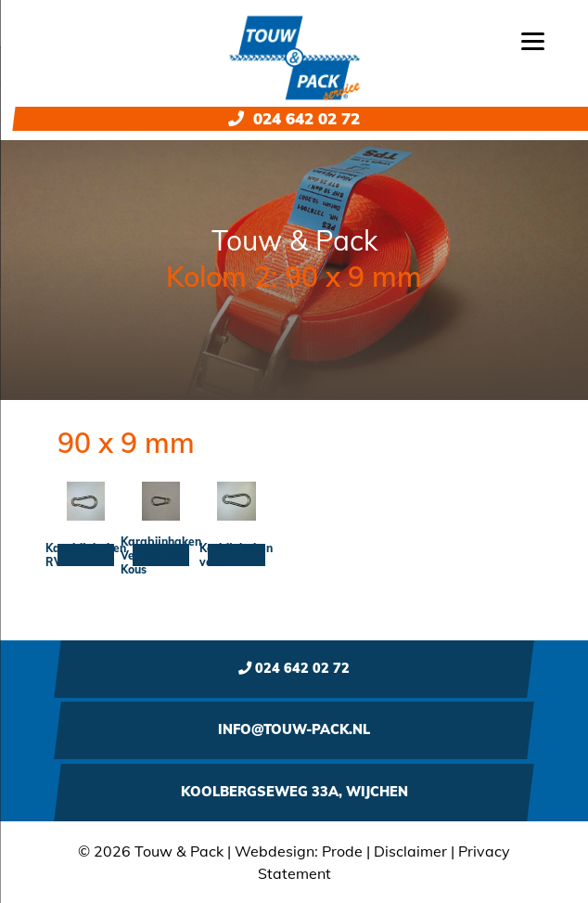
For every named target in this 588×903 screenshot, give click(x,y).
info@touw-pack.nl (294, 729)
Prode (342, 851)
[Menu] (533, 39)
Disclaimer (410, 851)
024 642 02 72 (294, 118)
